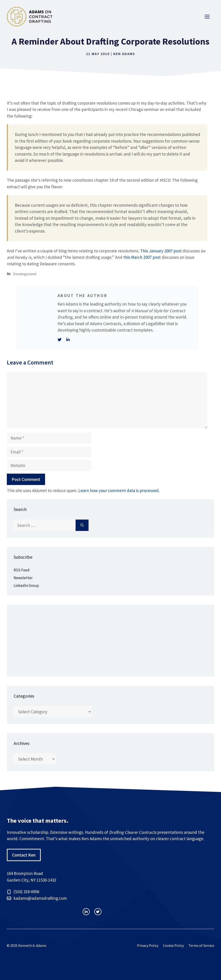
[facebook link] (98, 912)
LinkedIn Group (26, 585)
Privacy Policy (148, 945)
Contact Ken (24, 855)
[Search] (82, 525)
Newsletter (23, 578)
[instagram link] (86, 912)
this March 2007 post (142, 257)
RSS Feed (22, 570)
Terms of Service (201, 945)
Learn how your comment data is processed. (119, 490)
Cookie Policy (173, 945)
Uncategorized (24, 274)
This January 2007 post (161, 251)
